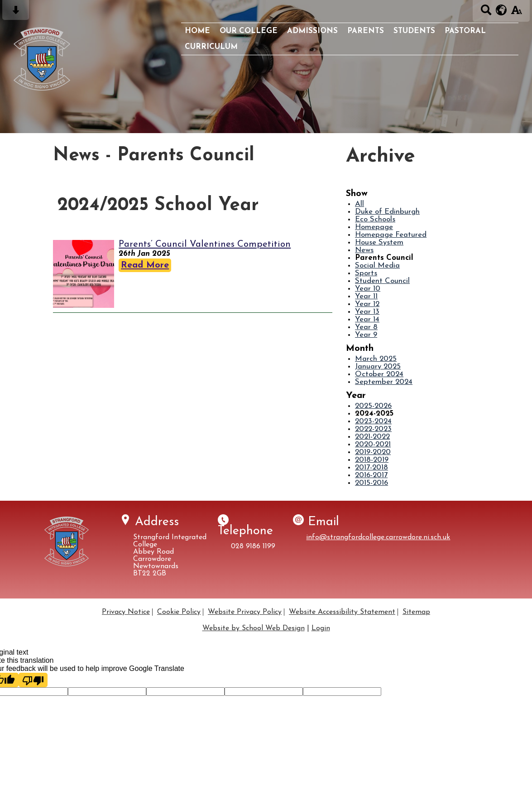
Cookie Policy (179, 612)
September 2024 (384, 382)
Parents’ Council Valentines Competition (205, 244)
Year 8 (366, 327)
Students (414, 31)
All (359, 204)
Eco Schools (375, 219)
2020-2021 (373, 444)
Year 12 (367, 304)
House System (379, 242)
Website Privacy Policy (245, 612)
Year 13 (367, 312)
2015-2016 (371, 483)
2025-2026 (373, 406)
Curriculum (211, 47)
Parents (366, 31)
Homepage (374, 227)
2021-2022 (372, 437)
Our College (249, 31)
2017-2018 (371, 467)
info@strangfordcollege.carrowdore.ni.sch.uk (378, 537)
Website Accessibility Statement (342, 612)
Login (321, 628)
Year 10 (368, 289)
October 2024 (379, 374)
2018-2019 (372, 460)
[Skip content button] (16, 13)
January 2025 (378, 366)
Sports (366, 273)
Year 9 (366, 335)
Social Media (377, 266)
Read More (145, 265)
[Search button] (486, 13)
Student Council (382, 281)
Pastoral (465, 31)
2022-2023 (373, 429)
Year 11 (366, 296)
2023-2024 (373, 421)
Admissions (312, 31)
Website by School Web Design (254, 628)
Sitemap (416, 612)
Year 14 (367, 319)
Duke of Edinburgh (387, 212)
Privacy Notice (126, 612)
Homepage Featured (391, 235)
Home (197, 31)
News (364, 250)
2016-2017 (371, 475)
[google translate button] (501, 10)
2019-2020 (373, 452)
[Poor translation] (33, 680)
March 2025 (376, 359)
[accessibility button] (516, 13)
